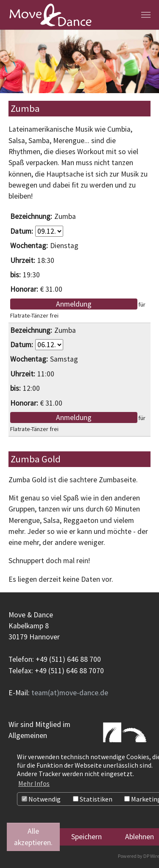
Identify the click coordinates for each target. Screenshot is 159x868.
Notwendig (41, 799)
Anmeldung (74, 304)
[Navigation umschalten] (146, 15)
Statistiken (93, 799)
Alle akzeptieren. (33, 837)
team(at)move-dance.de (70, 693)
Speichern (86, 837)
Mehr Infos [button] (34, 783)
